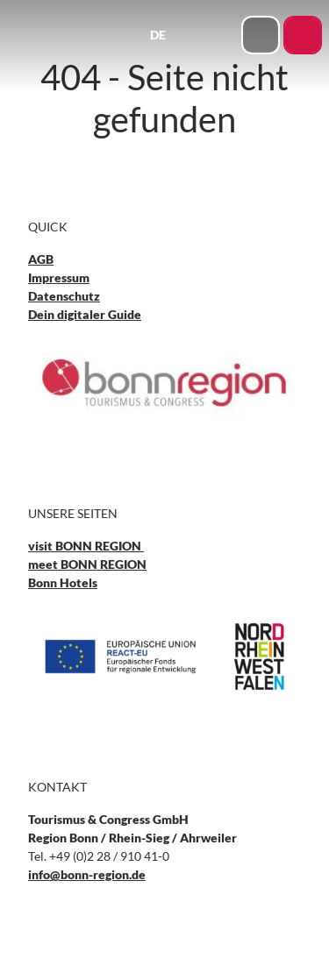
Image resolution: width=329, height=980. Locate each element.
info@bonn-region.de (87, 874)
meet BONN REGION (87, 564)
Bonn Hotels (63, 582)
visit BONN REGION (86, 546)
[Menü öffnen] (223, 35)
